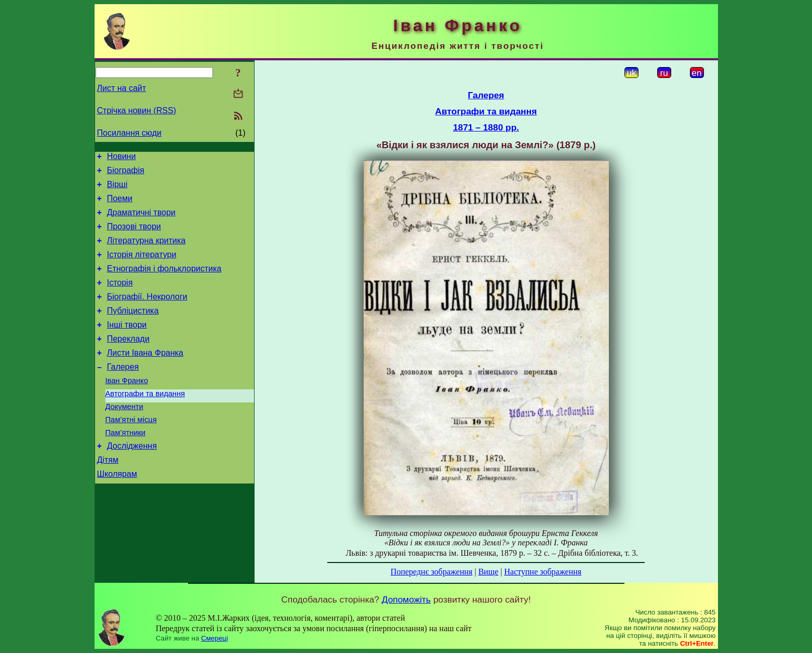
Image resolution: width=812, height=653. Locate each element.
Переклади (128, 361)
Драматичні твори (141, 220)
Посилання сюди (129, 133)
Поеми (120, 205)
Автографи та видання (145, 422)
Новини (122, 158)
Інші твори (127, 345)
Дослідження (132, 480)
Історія (120, 298)
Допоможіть (406, 599)
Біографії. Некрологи (147, 314)
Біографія (126, 173)
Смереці (215, 638)
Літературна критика (146, 251)
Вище (489, 572)
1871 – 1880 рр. (486, 127)
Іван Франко (127, 407)
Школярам (117, 511)
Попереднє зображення (432, 572)
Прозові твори (134, 236)
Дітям (108, 496)
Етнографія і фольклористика (164, 283)
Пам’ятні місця (131, 451)
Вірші (117, 189)
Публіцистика (133, 329)
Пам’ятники (126, 465)
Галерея (123, 392)
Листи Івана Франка (145, 376)
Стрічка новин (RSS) (137, 110)
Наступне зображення (543, 572)
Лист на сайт (122, 88)
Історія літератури (142, 267)
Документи (124, 436)
